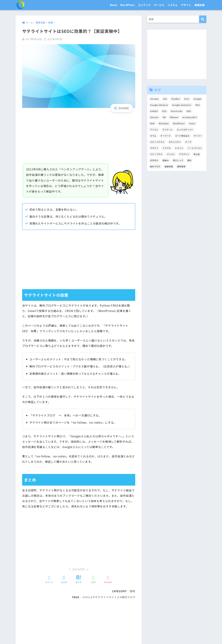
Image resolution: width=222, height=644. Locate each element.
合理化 (80, 634)
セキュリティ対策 (35, 634)
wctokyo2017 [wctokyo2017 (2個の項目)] (190, 117)
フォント (159, 634)
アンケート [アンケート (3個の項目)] (168, 130)
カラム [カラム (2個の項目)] (153, 136)
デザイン (186, 5)
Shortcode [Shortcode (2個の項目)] (177, 111)
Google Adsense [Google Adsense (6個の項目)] (159, 105)
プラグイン (92, 622)
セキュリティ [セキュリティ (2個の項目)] (175, 142)
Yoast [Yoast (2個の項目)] (192, 123)
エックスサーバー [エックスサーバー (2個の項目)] (185, 130)
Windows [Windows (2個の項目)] (164, 123)
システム (173, 5)
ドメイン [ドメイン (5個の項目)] (179, 148)
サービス (159, 5)
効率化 (90, 634)
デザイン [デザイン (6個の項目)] (154, 148)
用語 (194, 634)
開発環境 (102, 634)
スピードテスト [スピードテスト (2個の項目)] (157, 142)
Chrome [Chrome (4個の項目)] (154, 99)
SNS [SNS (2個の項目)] (189, 111)
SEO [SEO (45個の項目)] (164, 111)
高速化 (113, 634)
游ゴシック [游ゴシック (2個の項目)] (178, 160)
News (114, 5)
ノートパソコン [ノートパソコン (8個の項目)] (195, 148)
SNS (139, 622)
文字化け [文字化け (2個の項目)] (154, 160)
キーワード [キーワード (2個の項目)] (166, 136)
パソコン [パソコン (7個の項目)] (171, 154)
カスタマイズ (65, 622)
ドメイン (169, 622)
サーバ (148, 622)
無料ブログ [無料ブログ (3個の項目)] (155, 166)
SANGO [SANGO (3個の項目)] (154, 111)
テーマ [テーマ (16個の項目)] (188, 142)
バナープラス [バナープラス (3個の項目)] (156, 154)
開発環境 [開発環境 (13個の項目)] (181, 166)
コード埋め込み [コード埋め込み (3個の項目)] (182, 136)
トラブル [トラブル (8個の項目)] (167, 148)
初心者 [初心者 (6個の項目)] (197, 154)
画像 (115, 622)
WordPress (128, 5)
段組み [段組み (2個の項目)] (166, 160)
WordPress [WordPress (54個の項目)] (179, 123)
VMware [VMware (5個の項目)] (174, 117)
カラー (148, 634)
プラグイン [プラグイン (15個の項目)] (184, 154)
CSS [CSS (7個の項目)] (165, 99)
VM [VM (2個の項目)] (164, 117)
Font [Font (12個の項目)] (187, 99)
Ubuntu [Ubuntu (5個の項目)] (154, 117)
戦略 (187, 634)
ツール (158, 622)
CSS (126, 634)
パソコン (53, 634)
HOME (111, 610)
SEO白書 (29, 5)
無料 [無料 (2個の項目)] (190, 160)
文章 (108, 622)
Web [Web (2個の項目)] (152, 123)
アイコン (136, 634)
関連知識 (200, 5)
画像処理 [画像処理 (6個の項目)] (169, 166)
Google (129, 622)
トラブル (176, 634)
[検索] (203, 19)
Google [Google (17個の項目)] (198, 99)
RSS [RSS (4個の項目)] (198, 105)
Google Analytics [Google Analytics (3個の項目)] (182, 105)
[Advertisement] (79, 138)
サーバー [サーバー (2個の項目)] (198, 136)
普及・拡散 (67, 634)
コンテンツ (144, 5)
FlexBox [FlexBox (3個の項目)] (176, 99)
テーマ (79, 622)
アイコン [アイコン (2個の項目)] (154, 130)
